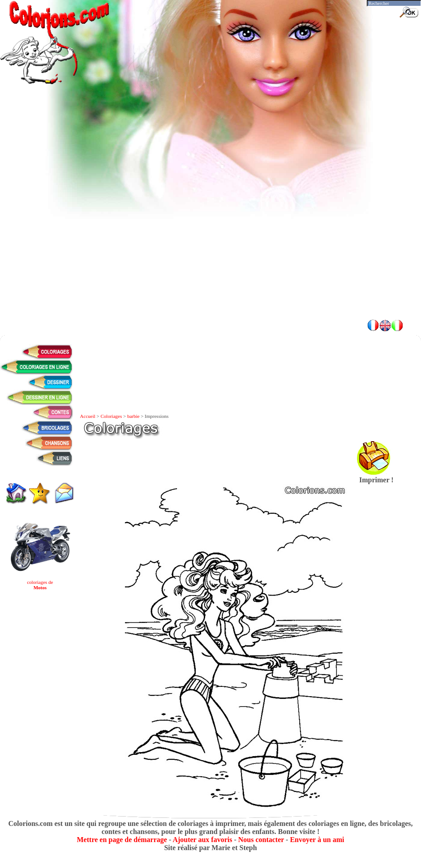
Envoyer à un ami (317, 840)
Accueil (88, 416)
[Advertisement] (84, 227)
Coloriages (112, 416)
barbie (133, 416)
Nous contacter (261, 840)
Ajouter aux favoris (202, 840)
